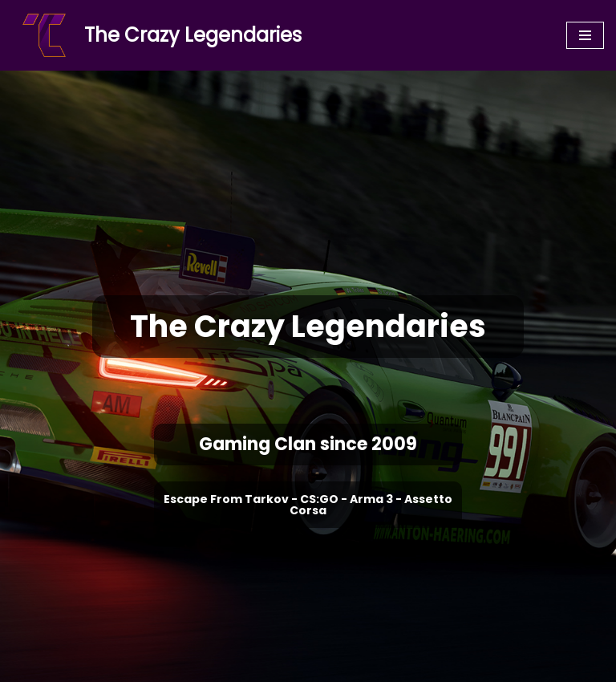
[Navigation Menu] (585, 35)
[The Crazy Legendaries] (157, 35)
